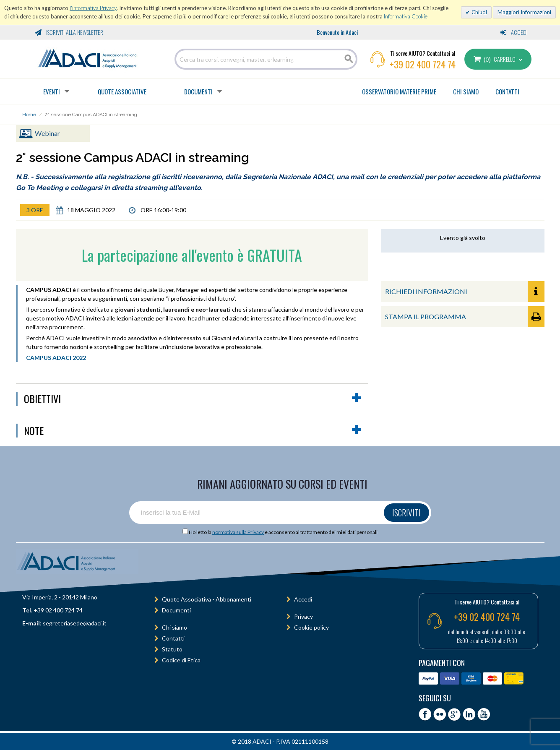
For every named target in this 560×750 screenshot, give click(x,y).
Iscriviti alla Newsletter (69, 32)
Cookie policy (311, 627)
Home (29, 115)
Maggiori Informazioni (524, 12)
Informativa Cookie (406, 16)
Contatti (173, 638)
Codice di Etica (181, 660)
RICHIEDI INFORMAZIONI (465, 292)
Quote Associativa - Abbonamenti (207, 599)
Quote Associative (122, 91)
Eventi (52, 91)
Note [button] (193, 431)
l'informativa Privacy (93, 8)
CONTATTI (507, 91)
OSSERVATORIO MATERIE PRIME (399, 91)
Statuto (172, 649)
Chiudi (479, 12)
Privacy (303, 616)
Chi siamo (175, 627)
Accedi (514, 32)
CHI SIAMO (466, 91)
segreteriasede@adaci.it (75, 623)
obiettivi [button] (193, 399)
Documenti (198, 91)
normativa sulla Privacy (238, 532)
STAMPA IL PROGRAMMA (465, 317)
